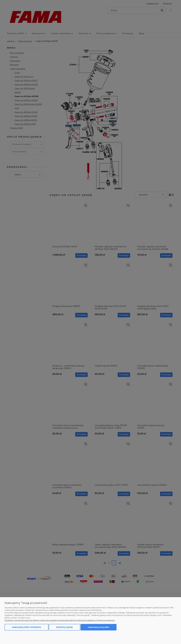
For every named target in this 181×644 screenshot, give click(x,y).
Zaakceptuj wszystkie (99, 627)
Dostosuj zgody (64, 627)
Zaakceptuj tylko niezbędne (26, 627)
